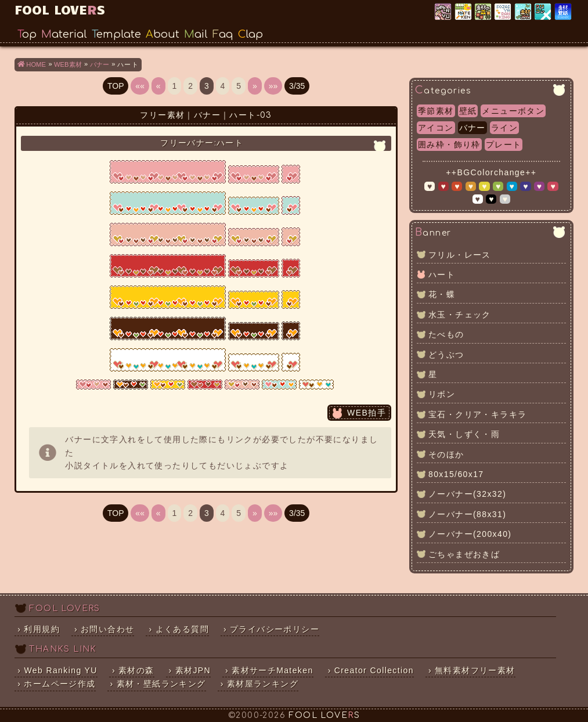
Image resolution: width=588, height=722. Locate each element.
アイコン (436, 128)
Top (27, 34)
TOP (116, 86)
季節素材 (436, 111)
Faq (223, 34)
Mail (196, 34)
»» (273, 86)
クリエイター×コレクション (544, 12)
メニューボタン (513, 111)
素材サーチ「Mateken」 (464, 12)
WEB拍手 (367, 413)
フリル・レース (460, 255)
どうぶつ (446, 355)
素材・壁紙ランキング (564, 12)
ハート (442, 275)
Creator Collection (374, 670)
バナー (472, 128)
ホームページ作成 (59, 684)
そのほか (446, 454)
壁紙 (468, 111)
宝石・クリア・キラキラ (477, 414)
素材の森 (136, 670)
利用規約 (42, 629)
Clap (250, 34)
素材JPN (524, 12)
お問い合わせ (107, 629)
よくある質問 (182, 629)
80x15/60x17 (456, 474)
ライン (504, 128)
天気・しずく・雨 (464, 434)
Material (64, 34)
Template (116, 34)
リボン (442, 394)
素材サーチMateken (273, 670)
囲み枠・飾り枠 (449, 145)
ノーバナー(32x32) (467, 494)
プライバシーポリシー (275, 629)
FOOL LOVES (60, 9)
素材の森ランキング (484, 12)
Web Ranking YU (444, 12)
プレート (504, 145)
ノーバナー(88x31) (467, 514)
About (163, 34)
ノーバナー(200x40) (470, 534)
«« (140, 86)
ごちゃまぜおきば (464, 554)
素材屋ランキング (504, 12)
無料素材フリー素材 (475, 670)
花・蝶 (442, 294)
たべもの (446, 334)
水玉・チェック (460, 315)
